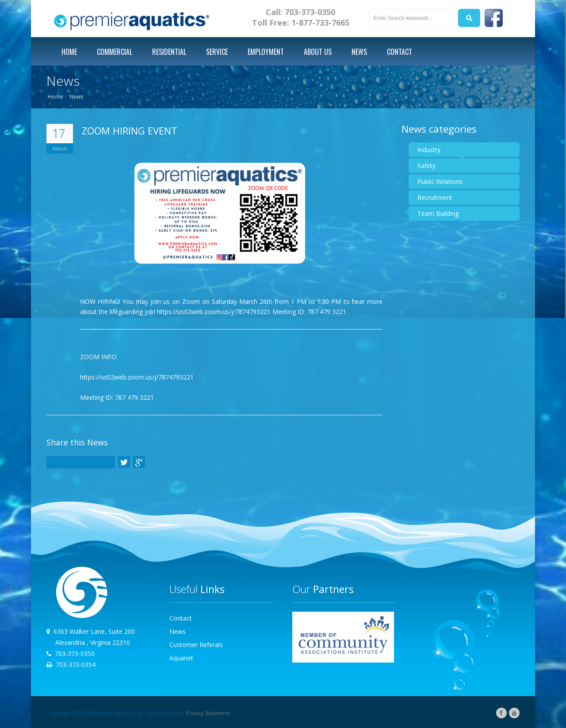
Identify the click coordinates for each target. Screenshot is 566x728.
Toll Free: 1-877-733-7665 (301, 23)
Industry (429, 150)
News (76, 97)
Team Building (438, 213)
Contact (181, 618)
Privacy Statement (208, 713)
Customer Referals (196, 645)
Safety (426, 166)
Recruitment (435, 197)
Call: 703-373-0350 (300, 12)
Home (55, 97)
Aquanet (181, 658)
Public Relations (440, 182)
